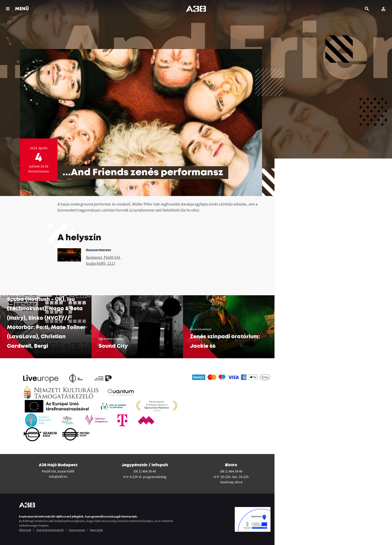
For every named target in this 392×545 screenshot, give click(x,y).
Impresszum (77, 530)
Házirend (25, 530)
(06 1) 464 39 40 (145, 471)
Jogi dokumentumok (50, 530)
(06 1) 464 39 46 (231, 471)
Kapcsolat (96, 530)
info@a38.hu (58, 476)
